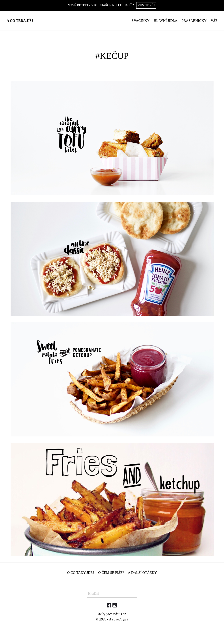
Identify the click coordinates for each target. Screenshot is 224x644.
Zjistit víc (146, 5)
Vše (214, 21)
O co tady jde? (81, 573)
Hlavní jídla (166, 21)
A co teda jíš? (20, 21)
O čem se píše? (111, 573)
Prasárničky (194, 21)
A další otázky (142, 573)
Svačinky (141, 21)
